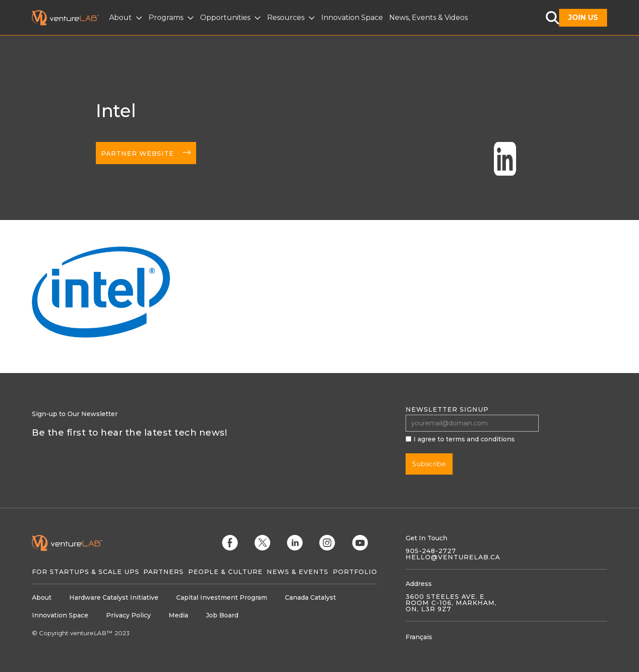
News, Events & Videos (428, 18)
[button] (127, 18)
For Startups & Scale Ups (86, 572)
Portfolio (355, 572)
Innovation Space (352, 18)
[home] (71, 18)
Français (419, 637)
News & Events (298, 572)
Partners (164, 572)
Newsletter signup (447, 409)
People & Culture (225, 572)
